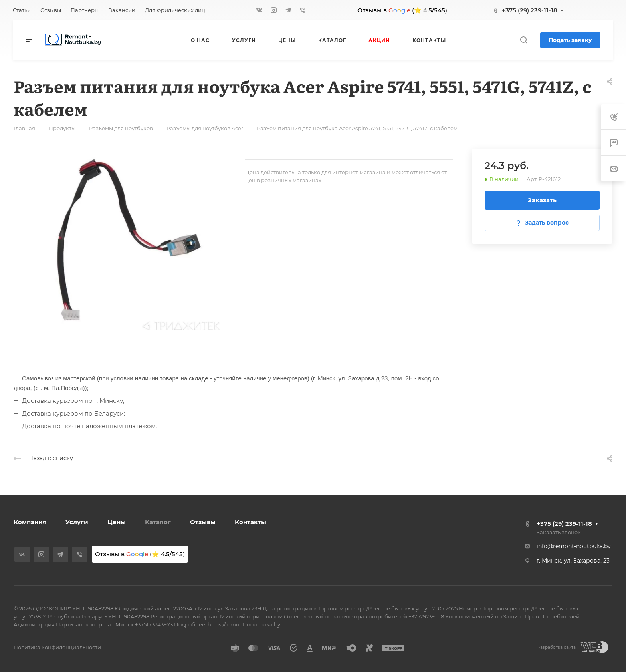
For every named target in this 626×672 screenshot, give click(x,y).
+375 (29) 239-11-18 (530, 10)
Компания (30, 522)
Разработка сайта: (557, 647)
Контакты (251, 522)
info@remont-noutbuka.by (574, 546)
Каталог (158, 522)
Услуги (77, 522)
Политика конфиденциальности (57, 647)
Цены (117, 522)
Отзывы (203, 522)
